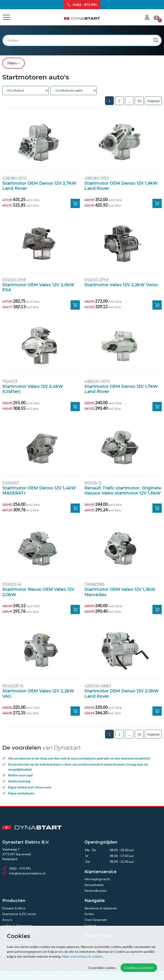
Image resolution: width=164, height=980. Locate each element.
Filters (14, 63)
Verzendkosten (96, 891)
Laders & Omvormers (18, 925)
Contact (90, 925)
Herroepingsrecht (97, 879)
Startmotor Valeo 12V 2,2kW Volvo (121, 285)
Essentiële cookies (102, 968)
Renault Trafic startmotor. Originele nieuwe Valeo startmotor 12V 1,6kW (123, 491)
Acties (89, 914)
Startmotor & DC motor (19, 914)
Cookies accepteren (139, 968)
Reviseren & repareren (101, 908)
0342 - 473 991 (82, 5)
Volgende (153, 101)
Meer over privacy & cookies (82, 956)
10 (139, 101)
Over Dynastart (96, 920)
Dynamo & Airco (14, 908)
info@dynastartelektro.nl (24, 873)
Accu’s (7, 920)
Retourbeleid (94, 885)
